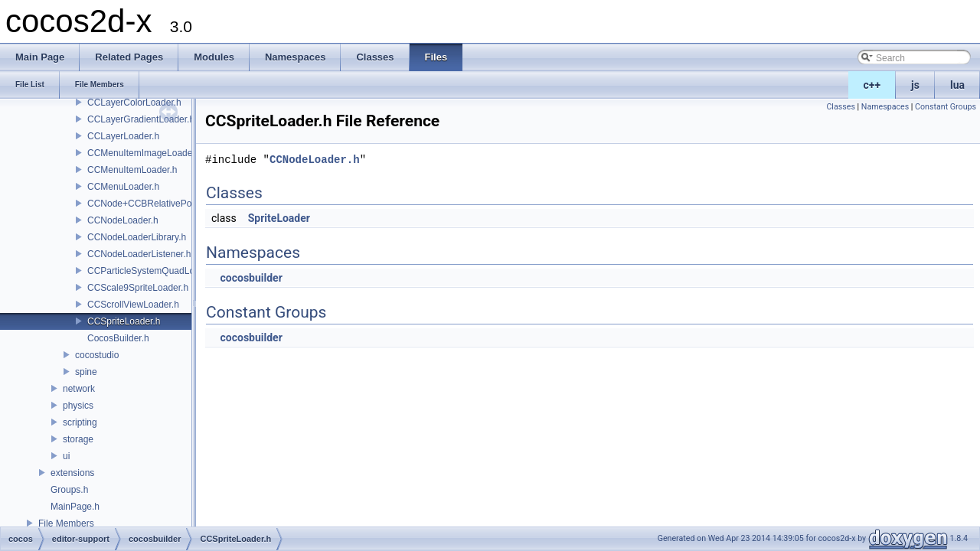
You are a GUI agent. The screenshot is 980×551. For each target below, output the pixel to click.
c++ (872, 85)
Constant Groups (946, 107)
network (79, 389)
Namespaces (885, 107)
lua (957, 85)
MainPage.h (75, 507)
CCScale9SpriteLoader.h (138, 288)
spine (86, 372)
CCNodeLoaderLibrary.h (137, 237)
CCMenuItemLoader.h (132, 170)
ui (66, 456)
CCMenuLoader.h (123, 187)
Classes (840, 107)
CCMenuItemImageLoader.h (145, 153)
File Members (66, 523)
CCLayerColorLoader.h (134, 103)
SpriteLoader (279, 218)
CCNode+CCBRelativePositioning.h (160, 204)
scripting (80, 422)
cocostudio (97, 355)
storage (78, 439)
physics (78, 406)
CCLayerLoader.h (123, 136)
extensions (72, 473)
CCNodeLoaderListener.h (139, 254)
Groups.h (69, 490)
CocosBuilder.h (118, 338)
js (915, 85)
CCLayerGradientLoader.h (141, 119)
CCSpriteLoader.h (124, 321)
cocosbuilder (251, 278)
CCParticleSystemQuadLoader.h (154, 271)
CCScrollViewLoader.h (133, 305)
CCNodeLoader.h (123, 220)
